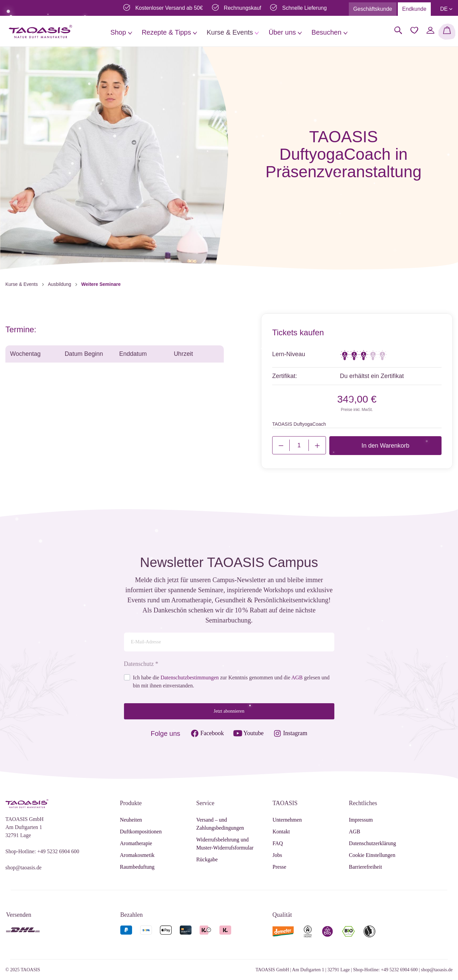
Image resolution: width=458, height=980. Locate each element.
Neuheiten (131, 820)
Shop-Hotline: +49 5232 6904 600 (42, 851)
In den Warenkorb (385, 446)
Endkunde (414, 9)
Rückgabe (207, 859)
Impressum (361, 820)
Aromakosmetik (137, 855)
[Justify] (317, 445)
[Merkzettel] (414, 30)
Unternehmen (287, 820)
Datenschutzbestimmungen (190, 677)
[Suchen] (398, 30)
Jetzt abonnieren (229, 711)
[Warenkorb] (447, 32)
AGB (297, 677)
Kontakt (281, 832)
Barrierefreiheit (365, 867)
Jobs (277, 855)
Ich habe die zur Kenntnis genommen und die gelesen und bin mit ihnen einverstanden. (231, 682)
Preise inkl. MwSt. (357, 410)
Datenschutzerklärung (372, 843)
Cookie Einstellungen (372, 855)
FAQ (278, 843)
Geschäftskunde (373, 9)
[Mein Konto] (430, 30)
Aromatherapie (136, 843)
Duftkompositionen (141, 832)
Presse (279, 867)
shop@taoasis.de (24, 868)
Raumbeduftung (137, 867)
